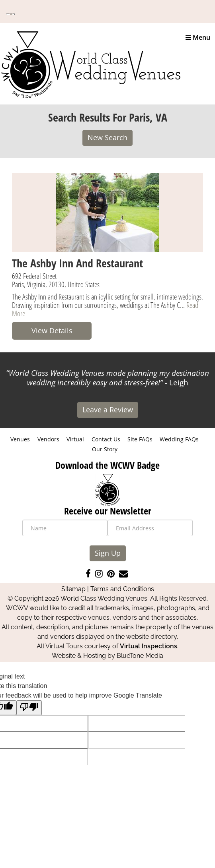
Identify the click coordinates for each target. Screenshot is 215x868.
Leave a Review (108, 410)
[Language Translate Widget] (10, 14)
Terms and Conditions (122, 589)
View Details (52, 331)
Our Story (105, 449)
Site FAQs (140, 439)
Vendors (48, 439)
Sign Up (108, 553)
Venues (20, 439)
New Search (107, 137)
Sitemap (73, 589)
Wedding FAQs (179, 439)
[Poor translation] (29, 708)
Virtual (75, 439)
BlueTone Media (140, 656)
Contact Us (106, 439)
